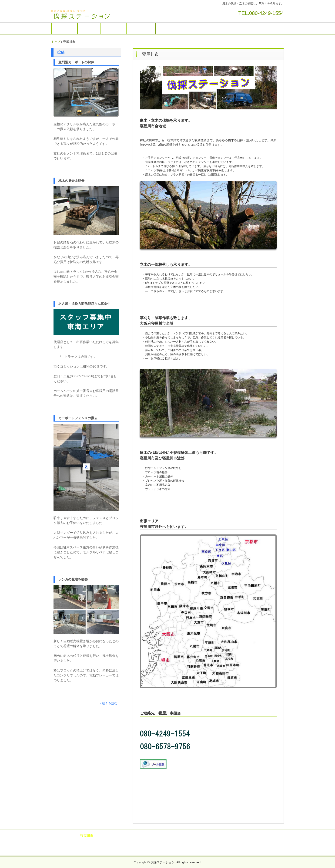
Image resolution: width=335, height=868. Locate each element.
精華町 (62, 845)
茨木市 (161, 836)
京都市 (222, 840)
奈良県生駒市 (125, 845)
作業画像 (89, 29)
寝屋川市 (87, 836)
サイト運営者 (141, 29)
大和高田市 (208, 845)
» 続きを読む (108, 703)
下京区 (65, 840)
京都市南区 (233, 836)
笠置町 (106, 845)
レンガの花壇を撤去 (73, 579)
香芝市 (157, 845)
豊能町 (202, 836)
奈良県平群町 (244, 845)
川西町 (119, 849)
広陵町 (174, 849)
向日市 (130, 840)
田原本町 (190, 849)
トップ (56, 42)
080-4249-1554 (266, 13)
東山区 (92, 840)
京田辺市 (173, 840)
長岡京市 (190, 840)
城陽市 (144, 840)
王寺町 (161, 849)
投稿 (61, 52)
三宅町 (263, 845)
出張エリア (113, 29)
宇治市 (157, 840)
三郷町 (147, 849)
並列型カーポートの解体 (76, 62)
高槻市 (130, 836)
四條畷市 (145, 836)
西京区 (277, 836)
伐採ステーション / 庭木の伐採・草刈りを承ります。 (84, 15)
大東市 (102, 836)
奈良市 (144, 845)
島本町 (216, 836)
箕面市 (174, 836)
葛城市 (191, 845)
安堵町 (133, 849)
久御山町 (77, 845)
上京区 (264, 836)
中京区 (250, 836)
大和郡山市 (174, 845)
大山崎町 (272, 840)
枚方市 (116, 836)
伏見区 (79, 840)
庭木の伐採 (64, 29)
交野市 (71, 836)
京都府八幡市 (111, 840)
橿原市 (225, 845)
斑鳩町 (277, 845)
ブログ (58, 836)
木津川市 (207, 840)
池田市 (188, 836)
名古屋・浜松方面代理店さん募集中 (84, 304)
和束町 (92, 845)
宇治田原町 (239, 840)
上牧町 (219, 849)
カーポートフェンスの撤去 (78, 418)
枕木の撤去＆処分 (71, 181)
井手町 (256, 840)
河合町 (205, 849)
